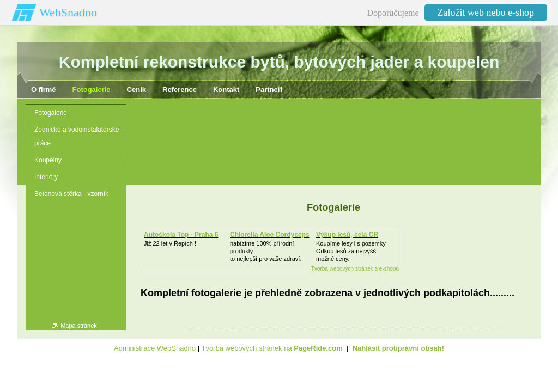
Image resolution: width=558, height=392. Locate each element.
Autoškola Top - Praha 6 (181, 235)
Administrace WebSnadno (155, 348)
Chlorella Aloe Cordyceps (270, 235)
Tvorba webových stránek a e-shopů (355, 269)
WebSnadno (68, 12)
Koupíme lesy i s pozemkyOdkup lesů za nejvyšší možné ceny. (351, 251)
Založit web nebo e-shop (486, 13)
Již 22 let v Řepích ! (170, 243)
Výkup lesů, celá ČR (347, 235)
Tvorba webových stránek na (272, 348)
